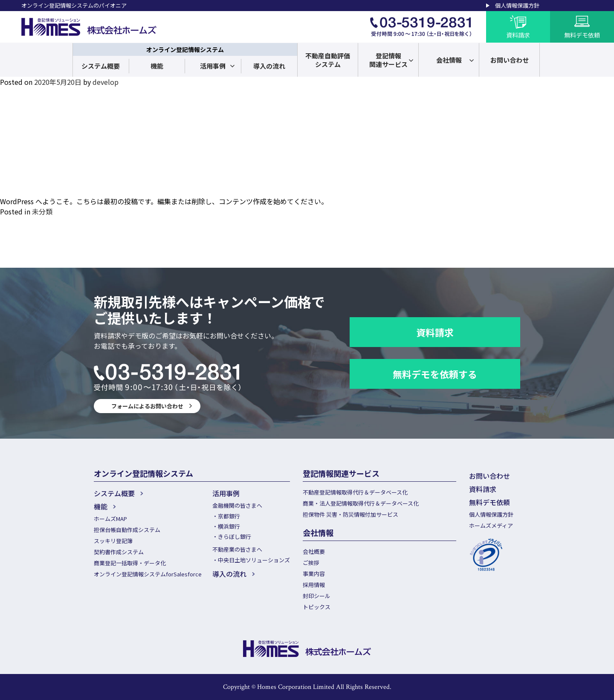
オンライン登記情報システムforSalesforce (148, 574)
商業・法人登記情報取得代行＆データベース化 (361, 503)
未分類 (42, 211)
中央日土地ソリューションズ (254, 560)
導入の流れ (269, 66)
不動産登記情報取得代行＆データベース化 (355, 492)
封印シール (317, 596)
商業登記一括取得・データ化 (130, 563)
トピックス (317, 607)
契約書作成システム (119, 552)
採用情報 (314, 585)
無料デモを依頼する (435, 374)
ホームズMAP (110, 519)
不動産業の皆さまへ (237, 549)
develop (106, 82)
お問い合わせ (489, 476)
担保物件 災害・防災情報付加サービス (350, 514)
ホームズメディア (491, 525)
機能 (157, 66)
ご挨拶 (311, 563)
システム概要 (101, 66)
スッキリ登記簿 (113, 541)
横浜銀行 (229, 526)
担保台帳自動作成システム (127, 530)
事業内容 (314, 574)
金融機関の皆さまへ (237, 505)
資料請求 (435, 332)
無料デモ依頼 (489, 502)
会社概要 (314, 551)
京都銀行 (229, 516)
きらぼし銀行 (235, 537)
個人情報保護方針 (517, 5)
